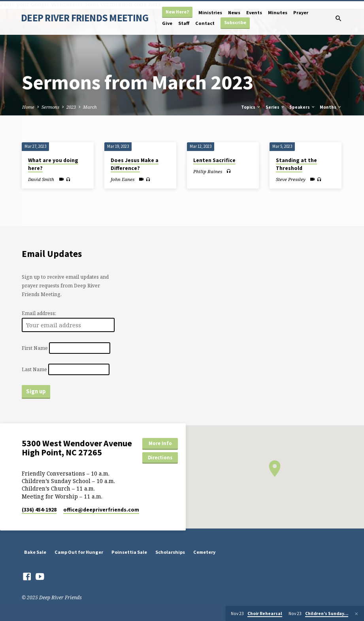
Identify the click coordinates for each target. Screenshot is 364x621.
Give (167, 23)
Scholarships (170, 552)
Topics (251, 107)
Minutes (278, 12)
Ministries (210, 12)
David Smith (41, 179)
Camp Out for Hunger (79, 552)
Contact (205, 23)
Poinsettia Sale (129, 552)
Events (254, 12)
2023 (71, 107)
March (90, 107)
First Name (35, 348)
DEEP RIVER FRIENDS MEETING (85, 18)
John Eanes (123, 179)
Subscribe (235, 22)
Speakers (302, 107)
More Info (160, 443)
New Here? (177, 12)
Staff (184, 23)
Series (275, 107)
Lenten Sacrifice (214, 160)
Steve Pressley (291, 179)
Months (331, 107)
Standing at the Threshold (296, 164)
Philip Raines (208, 171)
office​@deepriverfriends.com (101, 510)
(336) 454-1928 (39, 510)
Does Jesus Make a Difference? (135, 164)
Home (28, 107)
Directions (160, 458)
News (234, 12)
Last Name (34, 369)
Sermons (50, 107)
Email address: (39, 313)
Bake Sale (35, 552)
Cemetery (204, 552)
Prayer (301, 12)
